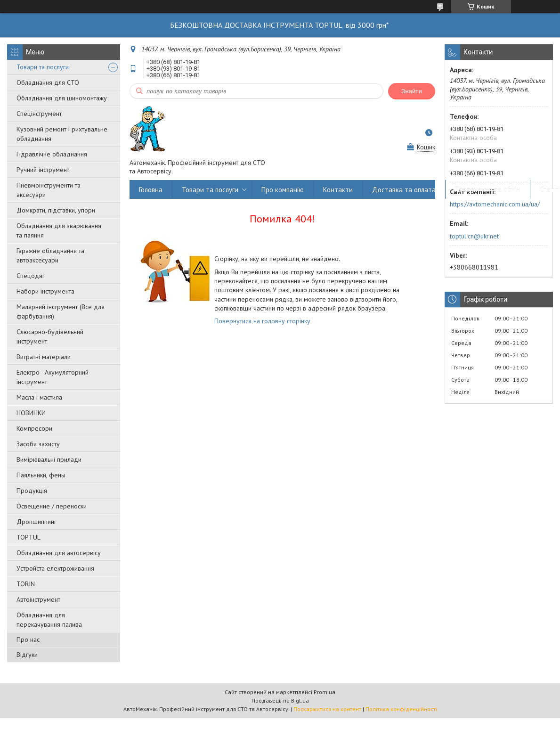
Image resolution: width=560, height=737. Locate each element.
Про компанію (283, 190)
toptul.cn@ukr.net (474, 236)
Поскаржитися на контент (327, 709)
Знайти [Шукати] (412, 91)
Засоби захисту (38, 444)
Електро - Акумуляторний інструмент (53, 377)
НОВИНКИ (31, 413)
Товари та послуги (43, 67)
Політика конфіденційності (401, 709)
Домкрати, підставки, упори (56, 210)
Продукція (32, 491)
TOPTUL (28, 537)
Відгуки (27, 655)
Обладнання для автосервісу (59, 553)
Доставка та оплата (404, 190)
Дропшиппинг (37, 522)
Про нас (28, 639)
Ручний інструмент (43, 170)
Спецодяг (31, 276)
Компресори (34, 428)
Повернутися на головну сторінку (262, 321)
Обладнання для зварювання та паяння (59, 230)
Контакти (338, 190)
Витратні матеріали (44, 357)
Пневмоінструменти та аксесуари (49, 190)
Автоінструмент (38, 599)
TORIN (26, 584)
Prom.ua (325, 692)
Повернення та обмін (488, 190)
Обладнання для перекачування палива (49, 620)
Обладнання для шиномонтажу (62, 98)
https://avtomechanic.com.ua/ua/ (495, 204)
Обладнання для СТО (48, 82)
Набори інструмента (45, 291)
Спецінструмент (39, 114)
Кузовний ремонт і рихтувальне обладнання (62, 134)
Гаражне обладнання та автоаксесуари (50, 255)
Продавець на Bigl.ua (280, 700)
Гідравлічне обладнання (52, 154)
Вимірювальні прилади (49, 459)
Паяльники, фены (41, 475)
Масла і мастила (39, 397)
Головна (151, 190)
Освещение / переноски (52, 506)
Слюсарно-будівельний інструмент (50, 336)
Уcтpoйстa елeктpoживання (55, 568)
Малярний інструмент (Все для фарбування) (61, 311)
